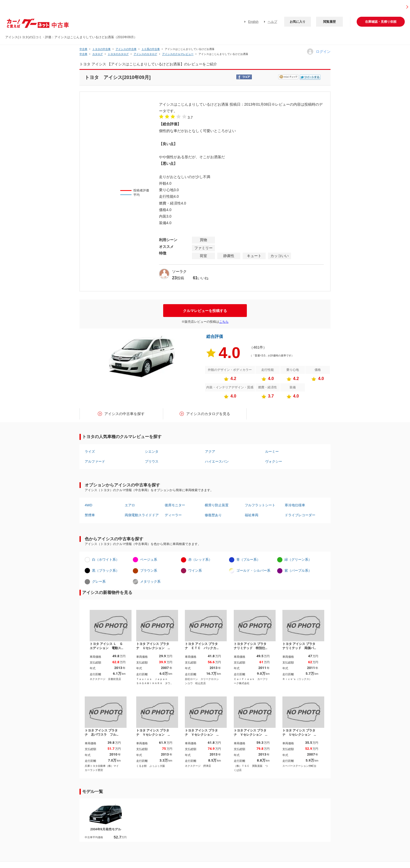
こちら (224, 322)
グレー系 (99, 581)
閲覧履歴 (329, 22)
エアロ (130, 505)
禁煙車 (90, 515)
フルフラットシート (260, 505)
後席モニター (175, 505)
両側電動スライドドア (142, 515)
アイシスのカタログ (145, 54)
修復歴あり (213, 515)
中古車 (83, 49)
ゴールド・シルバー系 (253, 571)
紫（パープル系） (298, 571)
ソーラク (179, 271)
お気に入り (298, 22)
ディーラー (173, 515)
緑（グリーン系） (298, 560)
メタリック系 (150, 581)
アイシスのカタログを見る (208, 414)
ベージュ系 (149, 560)
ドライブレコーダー (300, 515)
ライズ (90, 452)
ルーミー (272, 452)
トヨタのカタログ (118, 54)
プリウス (152, 461)
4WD (89, 505)
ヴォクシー (274, 461)
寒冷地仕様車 (295, 505)
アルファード (95, 461)
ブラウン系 (149, 571)
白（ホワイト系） (106, 560)
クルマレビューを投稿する (205, 311)
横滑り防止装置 (217, 505)
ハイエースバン (217, 461)
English (253, 22)
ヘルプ (272, 22)
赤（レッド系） (200, 560)
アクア (210, 452)
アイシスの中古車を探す (124, 414)
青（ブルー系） (248, 560)
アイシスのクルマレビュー (178, 54)
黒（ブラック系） (106, 571)
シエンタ (152, 452)
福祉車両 (252, 515)
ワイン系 (195, 571)
